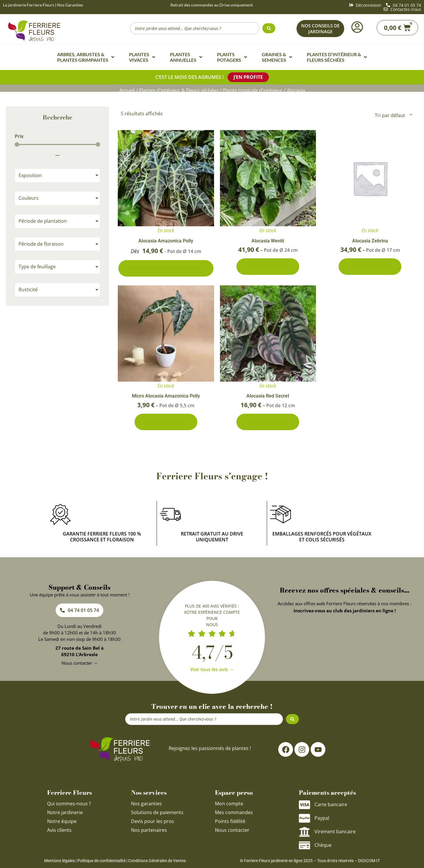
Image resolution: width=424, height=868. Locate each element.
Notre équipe (62, 821)
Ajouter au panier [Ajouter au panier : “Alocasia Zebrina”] (370, 267)
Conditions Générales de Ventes (157, 861)
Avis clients (59, 830)
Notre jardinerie (65, 812)
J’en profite (248, 77)
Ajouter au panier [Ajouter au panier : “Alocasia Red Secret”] (268, 422)
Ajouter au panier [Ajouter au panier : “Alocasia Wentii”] (268, 267)
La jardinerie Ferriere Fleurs (29, 5)
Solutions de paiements (157, 812)
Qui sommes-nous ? (70, 804)
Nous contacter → (80, 663)
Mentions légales (59, 861)
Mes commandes (234, 812)
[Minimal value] (57, 144)
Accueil (127, 90)
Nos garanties (146, 804)
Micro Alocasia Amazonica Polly (166, 396)
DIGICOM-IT (369, 861)
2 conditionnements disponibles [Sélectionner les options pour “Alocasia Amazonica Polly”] (166, 268)
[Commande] (393, 115)
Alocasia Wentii (268, 241)
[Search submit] (269, 28)
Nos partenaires (149, 830)
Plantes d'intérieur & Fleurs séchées (179, 90)
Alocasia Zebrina (370, 241)
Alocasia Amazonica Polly (166, 241)
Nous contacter (232, 830)
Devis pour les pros (153, 821)
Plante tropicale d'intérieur (253, 90)
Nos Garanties (70, 5)
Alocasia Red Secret (268, 396)
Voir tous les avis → (212, 669)
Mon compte (229, 804)
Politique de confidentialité (101, 861)
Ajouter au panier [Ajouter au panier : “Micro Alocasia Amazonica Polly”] (166, 422)
